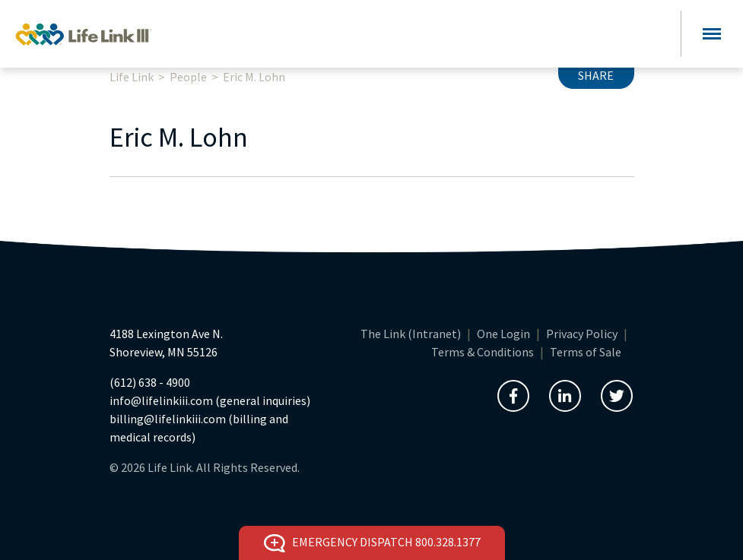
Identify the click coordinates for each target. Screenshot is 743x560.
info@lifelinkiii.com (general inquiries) (210, 400)
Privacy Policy (582, 334)
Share (596, 75)
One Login (503, 334)
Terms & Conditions (483, 352)
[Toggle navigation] (712, 34)
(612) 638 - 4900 (150, 382)
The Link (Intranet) (411, 334)
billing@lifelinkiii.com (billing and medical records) (199, 428)
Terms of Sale (586, 352)
